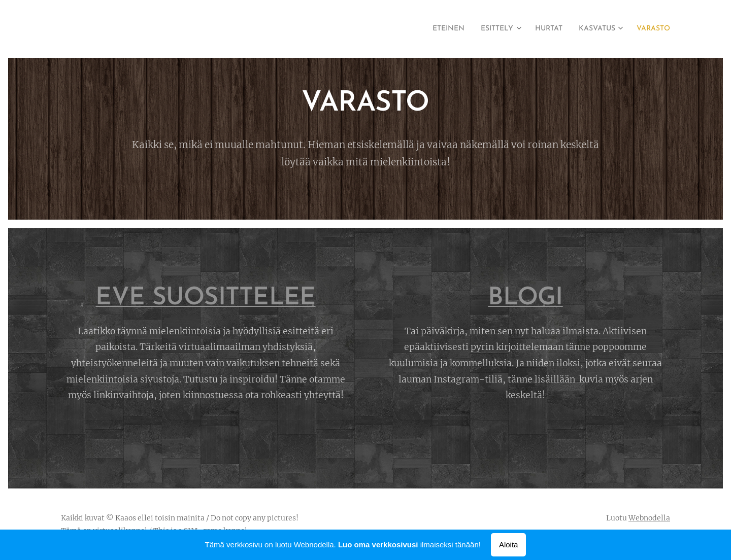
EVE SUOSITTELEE (205, 298)
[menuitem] (426, 29)
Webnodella (649, 518)
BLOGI (525, 298)
